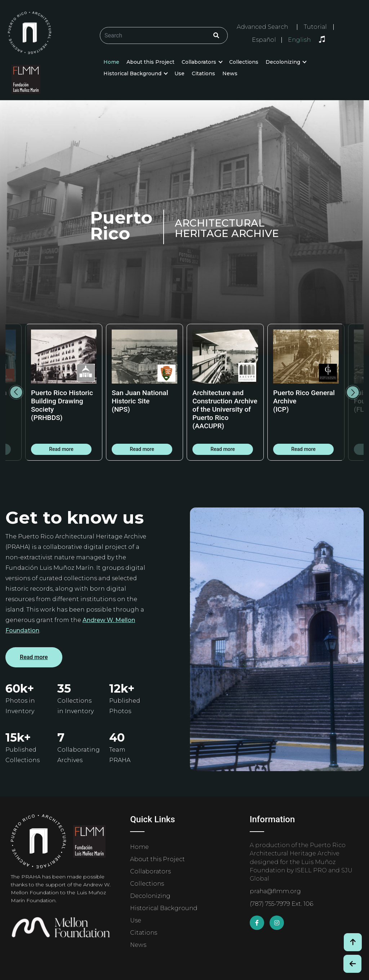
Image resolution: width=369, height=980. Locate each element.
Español (264, 40)
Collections (244, 62)
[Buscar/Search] (164, 35)
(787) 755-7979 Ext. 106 (281, 904)
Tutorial (315, 27)
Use (179, 73)
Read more (61, 449)
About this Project (150, 62)
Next (353, 392)
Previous (16, 392)
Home (111, 62)
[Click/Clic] (216, 35)
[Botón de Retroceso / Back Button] (352, 964)
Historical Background (132, 73)
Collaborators (199, 62)
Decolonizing (283, 62)
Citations (203, 73)
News (230, 73)
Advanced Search (262, 27)
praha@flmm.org (275, 891)
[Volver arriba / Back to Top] (353, 942)
